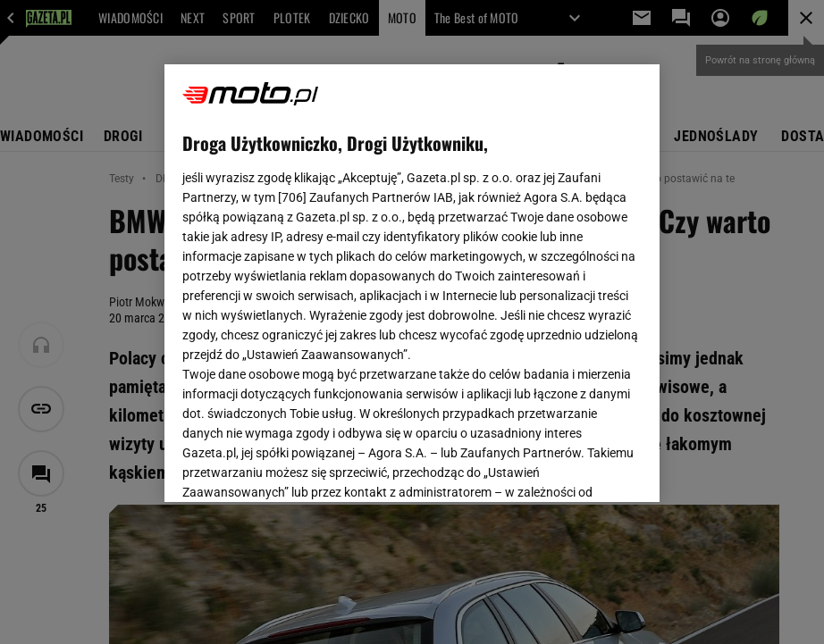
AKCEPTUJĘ (580, 467)
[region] (412, 283)
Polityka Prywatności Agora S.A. (336, 285)
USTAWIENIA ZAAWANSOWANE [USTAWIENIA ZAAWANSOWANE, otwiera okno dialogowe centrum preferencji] (300, 466)
